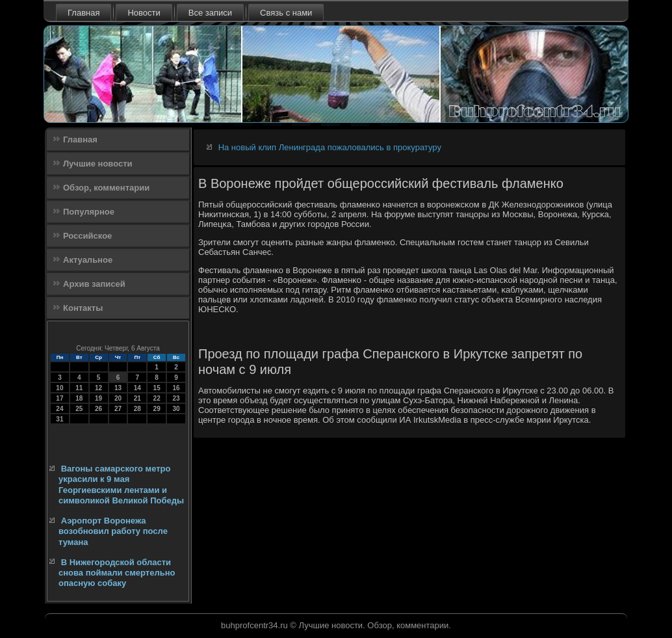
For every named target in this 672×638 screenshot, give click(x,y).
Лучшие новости (98, 164)
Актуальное (88, 260)
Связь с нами (286, 13)
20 (118, 398)
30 (176, 409)
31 (59, 419)
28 (137, 409)
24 (59, 409)
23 (176, 398)
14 (137, 388)
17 (59, 398)
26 (98, 409)
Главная (84, 13)
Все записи (210, 13)
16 (176, 388)
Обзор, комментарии (106, 188)
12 (98, 388)
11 (79, 388)
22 (157, 398)
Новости (144, 13)
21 (137, 398)
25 (79, 409)
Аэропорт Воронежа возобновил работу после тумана (113, 531)
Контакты (83, 308)
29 (157, 409)
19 (98, 398)
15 (157, 388)
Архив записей (94, 284)
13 (118, 388)
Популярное (89, 212)
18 (79, 398)
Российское (87, 236)
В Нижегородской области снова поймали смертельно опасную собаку (117, 573)
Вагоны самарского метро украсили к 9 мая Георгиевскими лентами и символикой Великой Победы (121, 485)
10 (59, 388)
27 (118, 409)
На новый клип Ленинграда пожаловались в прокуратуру (330, 147)
